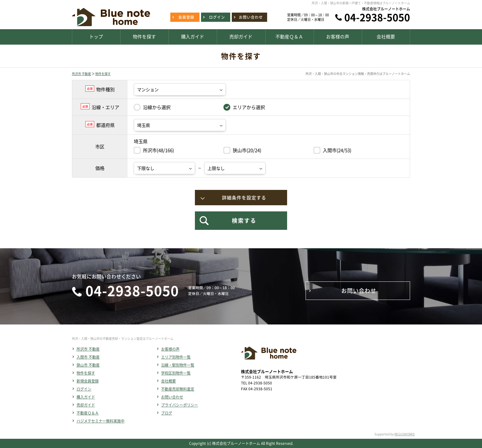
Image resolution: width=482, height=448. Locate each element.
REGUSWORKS (405, 434)
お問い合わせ (172, 397)
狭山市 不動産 (88, 365)
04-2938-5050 (377, 17)
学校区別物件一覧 (176, 373)
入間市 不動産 (88, 357)
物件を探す (103, 74)
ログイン (84, 389)
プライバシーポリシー (180, 405)
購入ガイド (86, 397)
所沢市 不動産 (81, 74)
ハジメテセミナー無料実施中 (101, 421)
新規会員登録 (88, 381)
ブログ (167, 413)
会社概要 (168, 381)
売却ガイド (86, 405)
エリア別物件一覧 (176, 357)
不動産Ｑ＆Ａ (88, 413)
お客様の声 (170, 349)
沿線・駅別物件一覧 (178, 365)
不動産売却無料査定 (178, 389)
